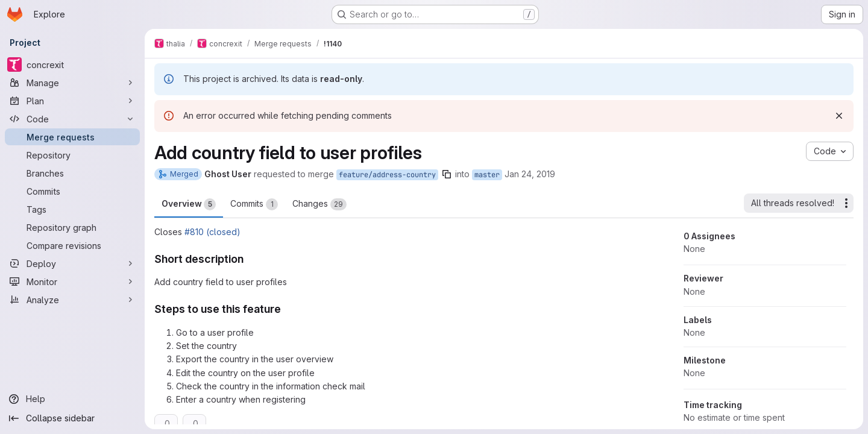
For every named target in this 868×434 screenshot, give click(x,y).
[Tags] (72, 209)
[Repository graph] (72, 227)
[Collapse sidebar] (72, 418)
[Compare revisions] (72, 245)
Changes (319, 204)
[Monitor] (72, 281)
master (487, 175)
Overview (189, 204)
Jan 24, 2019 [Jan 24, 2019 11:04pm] (530, 174)
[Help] (72, 399)
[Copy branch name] (447, 174)
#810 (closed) (212, 232)
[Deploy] (72, 263)
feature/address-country (387, 175)
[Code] (72, 119)
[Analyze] (72, 300)
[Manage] (72, 83)
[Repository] (72, 155)
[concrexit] (72, 64)
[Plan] (72, 101)
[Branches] (72, 173)
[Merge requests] (72, 137)
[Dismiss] (839, 116)
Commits (254, 204)
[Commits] (72, 191)
